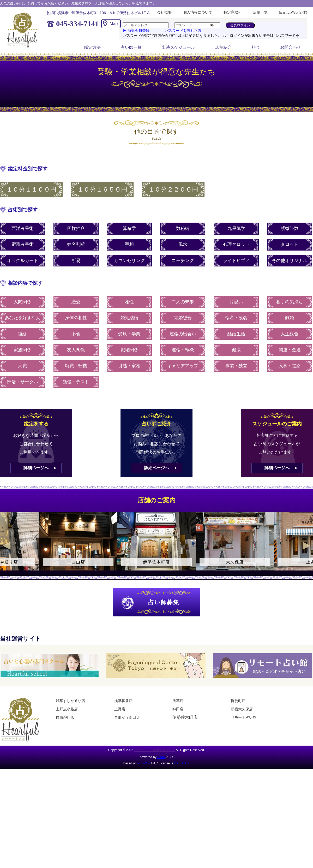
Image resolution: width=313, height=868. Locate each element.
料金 (256, 47)
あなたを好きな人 (22, 318)
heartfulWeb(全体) (293, 12)
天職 (22, 366)
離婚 (290, 318)
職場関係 (129, 350)
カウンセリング (129, 261)
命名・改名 (236, 318)
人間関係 (22, 302)
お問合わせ (291, 47)
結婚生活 (236, 334)
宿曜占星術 (23, 244)
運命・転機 (183, 350)
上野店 (120, 709)
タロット (290, 244)
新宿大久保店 (242, 709)
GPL (177, 763)
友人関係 (76, 350)
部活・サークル (23, 382)
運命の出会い (183, 334)
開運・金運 (290, 350)
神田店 (178, 709)
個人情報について (198, 12)
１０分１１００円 (31, 189)
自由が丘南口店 (127, 717)
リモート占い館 (244, 717)
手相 (129, 244)
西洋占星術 (23, 228)
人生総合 (290, 334)
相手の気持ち (290, 302)
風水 (183, 244)
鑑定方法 (92, 47)
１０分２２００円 (173, 189)
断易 (76, 261)
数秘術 (183, 228)
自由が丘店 (65, 717)
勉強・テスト (76, 382)
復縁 (22, 334)
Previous (7, 546)
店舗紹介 (223, 47)
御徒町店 (238, 701)
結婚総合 (183, 318)
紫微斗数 (290, 228)
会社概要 (164, 12)
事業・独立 (236, 366)
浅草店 (178, 701)
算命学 (129, 228)
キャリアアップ (183, 366)
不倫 (76, 334)
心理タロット (236, 244)
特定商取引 (233, 12)
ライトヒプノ (236, 261)
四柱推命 (76, 228)
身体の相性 (76, 318)
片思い (236, 302)
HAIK (161, 757)
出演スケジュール (178, 47)
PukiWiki (144, 763)
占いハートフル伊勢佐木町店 (154, 750)
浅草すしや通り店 (70, 701)
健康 (236, 350)
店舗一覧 (260, 12)
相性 (129, 302)
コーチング (183, 261)
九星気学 (236, 228)
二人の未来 (183, 302)
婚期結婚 (129, 318)
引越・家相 (129, 366)
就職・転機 (76, 366)
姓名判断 (76, 244)
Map (114, 24)
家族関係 (22, 350)
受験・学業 (129, 334)
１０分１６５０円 (102, 189)
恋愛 (76, 302)
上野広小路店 (67, 709)
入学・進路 (290, 366)
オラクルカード (23, 261)
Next (306, 546)
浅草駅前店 (123, 701)
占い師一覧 (131, 47)
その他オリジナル (290, 261)
